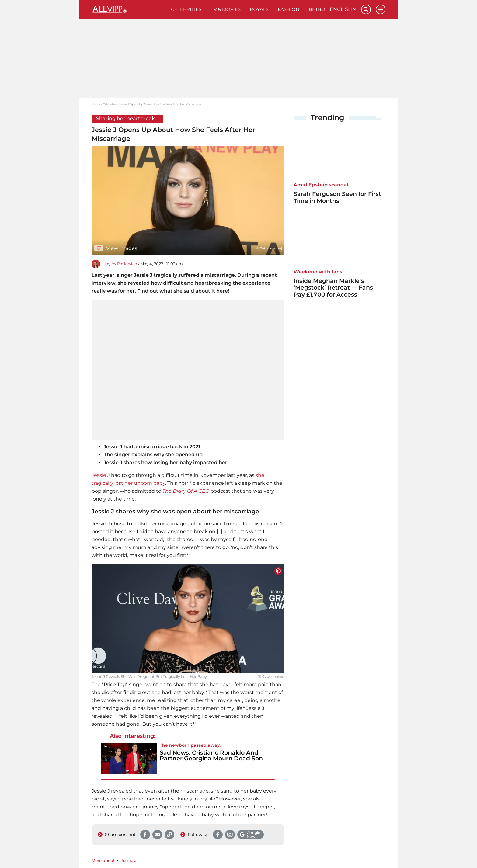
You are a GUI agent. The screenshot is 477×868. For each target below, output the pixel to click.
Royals (259, 9)
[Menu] (381, 9)
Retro (317, 9)
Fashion (289, 9)
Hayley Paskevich (120, 264)
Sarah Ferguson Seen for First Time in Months (337, 197)
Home (96, 104)
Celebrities (186, 9)
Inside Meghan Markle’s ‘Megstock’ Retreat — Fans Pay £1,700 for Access (333, 288)
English (343, 9)
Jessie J (101, 475)
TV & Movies (226, 9)
